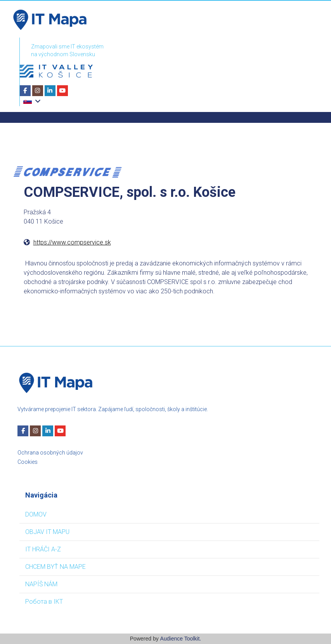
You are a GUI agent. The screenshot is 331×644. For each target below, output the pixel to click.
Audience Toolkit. (181, 639)
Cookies (28, 462)
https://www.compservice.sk (72, 242)
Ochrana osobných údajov (50, 453)
